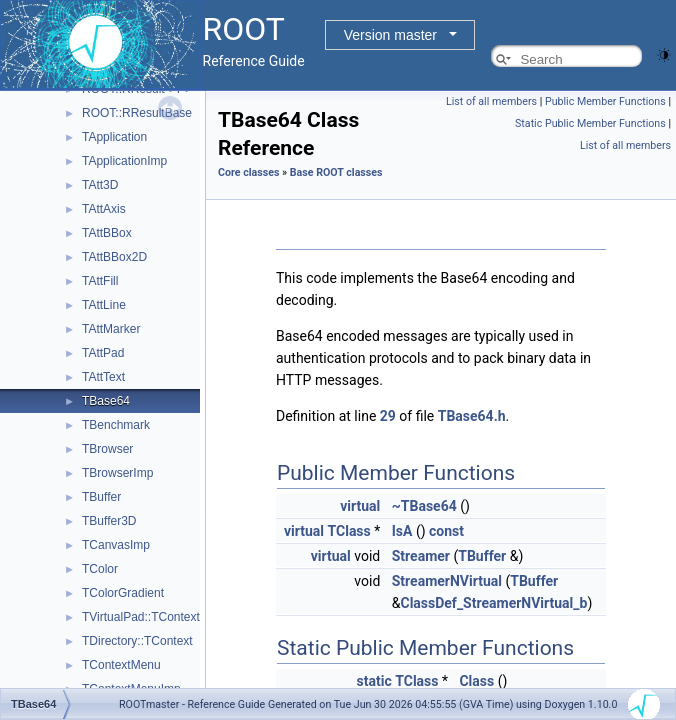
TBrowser (107, 449)
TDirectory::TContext (137, 641)
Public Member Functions (605, 101)
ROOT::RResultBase (137, 113)
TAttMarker (111, 329)
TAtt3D (100, 185)
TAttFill (100, 281)
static (374, 681)
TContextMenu (121, 665)
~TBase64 (424, 506)
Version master (390, 35)
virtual (360, 506)
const (446, 531)
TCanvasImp (116, 545)
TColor (100, 569)
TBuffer (101, 497)
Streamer (421, 556)
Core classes (248, 172)
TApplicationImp (124, 161)
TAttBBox (107, 233)
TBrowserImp (117, 473)
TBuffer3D (109, 521)
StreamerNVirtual (447, 581)
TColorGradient (123, 593)
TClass (349, 531)
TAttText (103, 377)
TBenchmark (116, 425)
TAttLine (104, 305)
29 (388, 416)
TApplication (114, 137)
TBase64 (106, 401)
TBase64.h (472, 416)
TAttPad (103, 353)
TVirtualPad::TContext (141, 617)
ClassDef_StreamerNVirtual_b (493, 603)
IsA (402, 531)
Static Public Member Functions (590, 123)
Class (476, 681)
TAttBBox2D (114, 257)
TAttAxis (104, 209)
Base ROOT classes (336, 172)
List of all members (491, 101)
